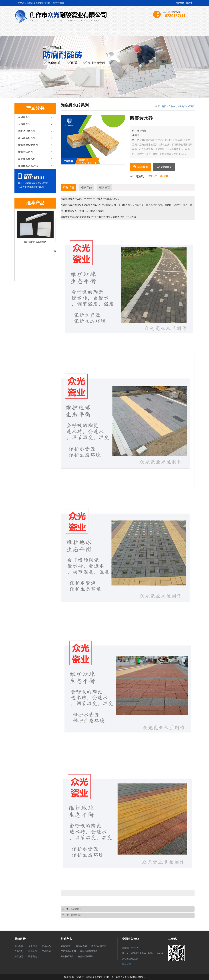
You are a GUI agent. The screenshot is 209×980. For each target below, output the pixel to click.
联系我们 (190, 3)
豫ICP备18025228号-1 (135, 977)
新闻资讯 (116, 31)
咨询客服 (141, 167)
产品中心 (71, 31)
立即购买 (164, 167)
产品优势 (93, 31)
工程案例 (138, 31)
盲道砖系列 (35, 124)
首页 (164, 106)
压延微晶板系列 (35, 138)
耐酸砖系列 (35, 117)
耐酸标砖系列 (35, 152)
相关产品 (86, 187)
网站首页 (26, 31)
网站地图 (180, 3)
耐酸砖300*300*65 (35, 166)
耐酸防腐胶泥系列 (35, 145)
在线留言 (104, 187)
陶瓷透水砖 (76, 909)
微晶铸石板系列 (35, 159)
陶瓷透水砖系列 (35, 131)
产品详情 (68, 187)
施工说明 (161, 31)
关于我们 (48, 31)
